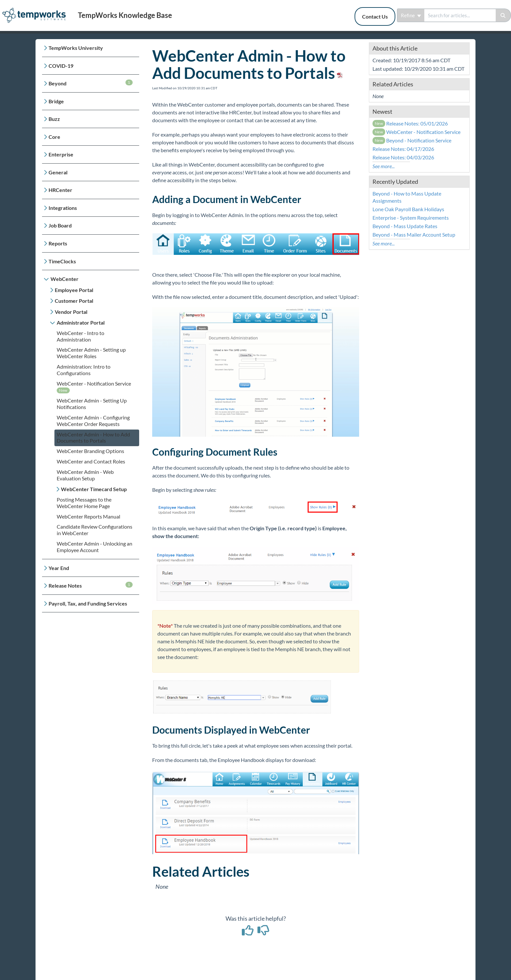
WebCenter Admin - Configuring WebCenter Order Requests (93, 421)
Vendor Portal (71, 312)
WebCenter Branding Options (90, 451)
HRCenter (60, 190)
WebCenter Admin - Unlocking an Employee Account (95, 547)
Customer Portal (74, 301)
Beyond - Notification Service (412, 140)
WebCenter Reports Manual (88, 516)
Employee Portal (74, 290)
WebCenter (65, 279)
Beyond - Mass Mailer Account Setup (414, 234)
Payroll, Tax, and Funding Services (88, 603)
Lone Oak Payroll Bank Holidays (408, 209)
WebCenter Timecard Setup (94, 489)
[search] (460, 15)
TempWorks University (76, 48)
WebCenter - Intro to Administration (80, 336)
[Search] (503, 15)
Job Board (60, 225)
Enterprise (61, 154)
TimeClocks (62, 261)
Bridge (56, 101)
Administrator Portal (81, 322)
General (58, 172)
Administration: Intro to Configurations (84, 370)
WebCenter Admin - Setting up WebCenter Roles (91, 353)
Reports (58, 243)
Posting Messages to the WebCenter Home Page (84, 503)
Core (54, 137)
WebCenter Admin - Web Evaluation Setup (85, 475)
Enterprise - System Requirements (411, 218)
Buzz (54, 119)
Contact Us (375, 16)
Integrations (63, 208)
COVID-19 (61, 66)
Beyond (91, 83)
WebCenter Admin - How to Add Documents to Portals (93, 438)
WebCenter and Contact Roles (91, 461)
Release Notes (91, 585)
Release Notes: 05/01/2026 (410, 123)
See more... (384, 166)
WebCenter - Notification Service (94, 383)
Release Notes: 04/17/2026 (403, 149)
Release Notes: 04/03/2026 (403, 157)
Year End (59, 568)
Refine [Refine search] (411, 15)
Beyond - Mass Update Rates (405, 226)
